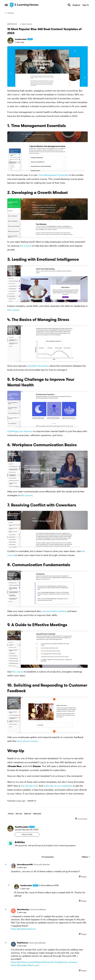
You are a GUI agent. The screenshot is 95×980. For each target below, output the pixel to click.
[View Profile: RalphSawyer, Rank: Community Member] (13, 946)
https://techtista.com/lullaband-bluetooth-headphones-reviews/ (44, 964)
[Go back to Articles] (53, 843)
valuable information (38, 366)
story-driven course (27, 741)
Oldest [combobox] (86, 859)
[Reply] (83, 879)
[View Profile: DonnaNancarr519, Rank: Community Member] (13, 868)
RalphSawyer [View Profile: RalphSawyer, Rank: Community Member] (23, 945)
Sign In (86, 5)
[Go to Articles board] (12, 845)
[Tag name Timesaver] (37, 814)
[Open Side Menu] (6, 5)
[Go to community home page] (24, 5)
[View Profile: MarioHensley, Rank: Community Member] (13, 913)
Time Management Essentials (53, 175)
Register (76, 5)
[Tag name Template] (28, 814)
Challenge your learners (20, 431)
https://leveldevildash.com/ (25, 967)
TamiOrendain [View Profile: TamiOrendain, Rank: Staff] (21, 39)
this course (25, 246)
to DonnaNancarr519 (49, 887)
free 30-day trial (29, 786)
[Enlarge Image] (47, 66)
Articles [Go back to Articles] (9, 13)
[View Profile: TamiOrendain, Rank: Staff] (10, 41)
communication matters (54, 611)
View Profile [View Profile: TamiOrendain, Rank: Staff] (31, 834)
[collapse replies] (6, 866)
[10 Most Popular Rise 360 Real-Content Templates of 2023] (22, 869)
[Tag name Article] (11, 814)
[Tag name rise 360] (19, 814)
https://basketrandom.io (23, 931)
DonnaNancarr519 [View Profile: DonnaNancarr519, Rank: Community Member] (25, 867)
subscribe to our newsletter (58, 786)
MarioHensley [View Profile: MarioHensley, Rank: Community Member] (23, 912)
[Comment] (81, 819)
